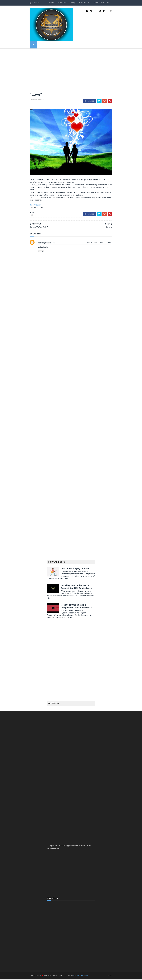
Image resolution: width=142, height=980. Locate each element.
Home (62, 2)
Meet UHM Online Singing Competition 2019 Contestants (76, 607)
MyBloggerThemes (71, 976)
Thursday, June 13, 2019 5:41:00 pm (109, 243)
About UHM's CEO (112, 2)
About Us (73, 2)
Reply (30, 252)
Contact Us (95, 2)
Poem (21, 216)
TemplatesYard (42, 976)
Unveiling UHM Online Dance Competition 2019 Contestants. (76, 587)
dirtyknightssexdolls (36, 243)
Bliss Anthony (25, 205)
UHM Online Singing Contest (75, 569)
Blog (83, 2)
